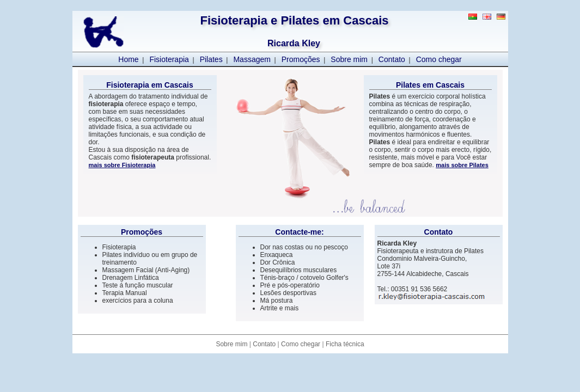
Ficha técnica (345, 344)
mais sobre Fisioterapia (122, 165)
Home (128, 59)
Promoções (301, 59)
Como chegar (439, 59)
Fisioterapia (169, 59)
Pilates (211, 59)
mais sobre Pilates (462, 165)
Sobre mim (349, 59)
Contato (392, 59)
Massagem (252, 59)
